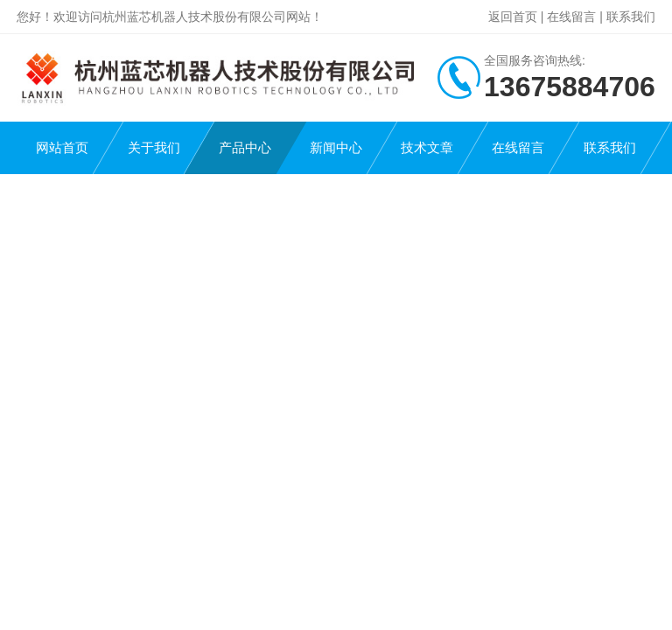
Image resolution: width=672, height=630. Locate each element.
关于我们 (154, 147)
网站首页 (62, 147)
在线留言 (571, 17)
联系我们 (631, 17)
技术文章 (427, 147)
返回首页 (513, 17)
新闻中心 (336, 147)
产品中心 (245, 147)
